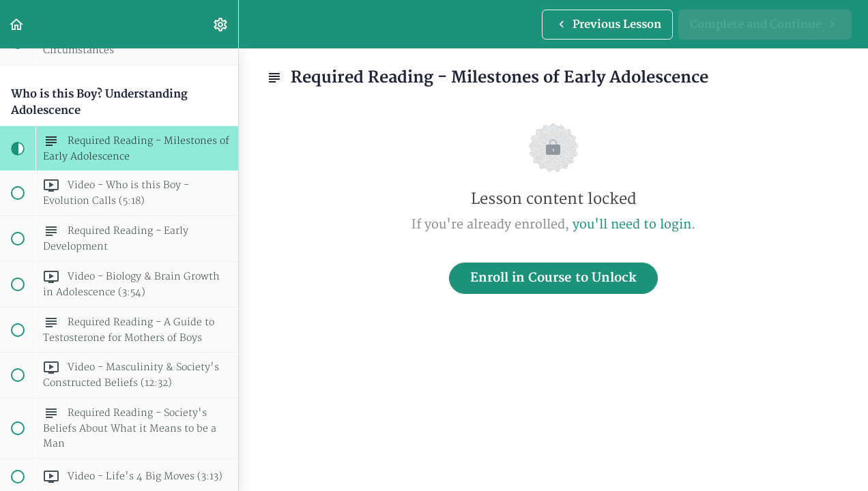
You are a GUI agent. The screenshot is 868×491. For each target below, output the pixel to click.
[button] (17, 24)
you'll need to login (632, 225)
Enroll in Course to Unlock (553, 278)
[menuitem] (221, 24)
